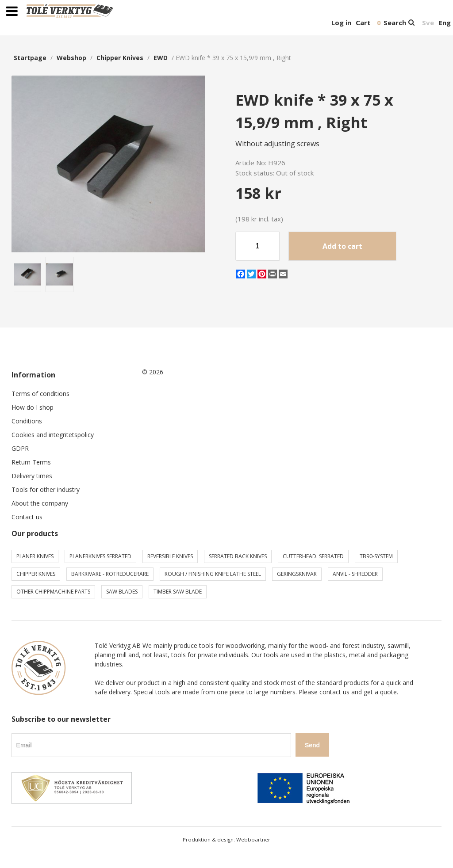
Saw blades (122, 592)
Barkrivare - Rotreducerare (110, 574)
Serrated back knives (238, 556)
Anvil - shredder (355, 574)
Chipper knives (120, 58)
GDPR (20, 448)
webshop (71, 58)
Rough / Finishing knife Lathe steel (213, 574)
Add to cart (342, 246)
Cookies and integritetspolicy (53, 435)
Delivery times (32, 476)
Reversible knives (170, 556)
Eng (445, 23)
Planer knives (35, 556)
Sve (428, 23)
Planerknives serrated (100, 556)
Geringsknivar (297, 574)
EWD (161, 58)
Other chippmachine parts (53, 592)
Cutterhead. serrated (313, 556)
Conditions (27, 421)
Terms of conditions (40, 394)
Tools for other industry (46, 489)
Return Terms (31, 462)
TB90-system (376, 556)
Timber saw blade (178, 592)
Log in (341, 23)
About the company (40, 503)
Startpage (30, 58)
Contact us (27, 517)
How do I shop (33, 407)
